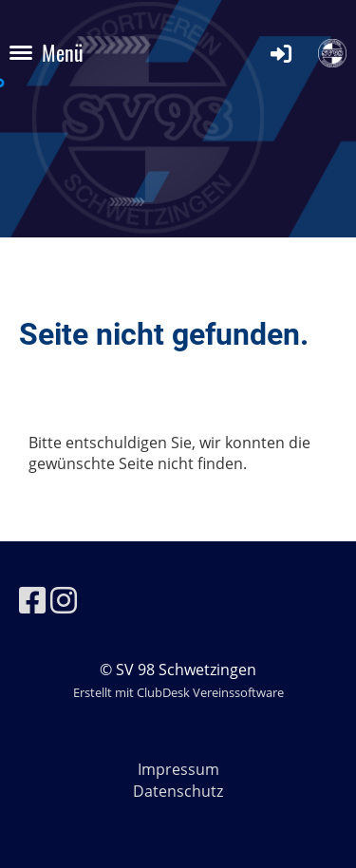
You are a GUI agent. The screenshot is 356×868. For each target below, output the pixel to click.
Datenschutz (178, 791)
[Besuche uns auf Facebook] (32, 600)
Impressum (178, 769)
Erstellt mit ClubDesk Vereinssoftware (178, 692)
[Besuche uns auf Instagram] (64, 600)
